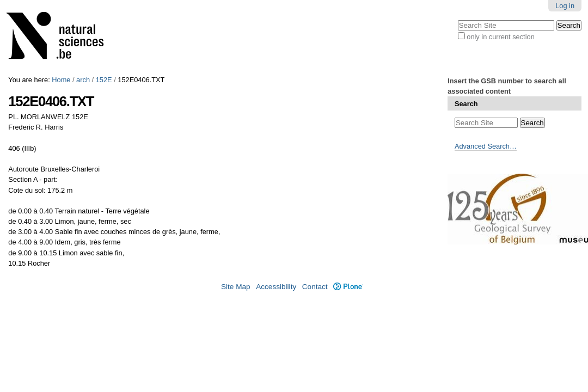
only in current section (500, 37)
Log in (565, 6)
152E (104, 80)
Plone (348, 287)
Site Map (236, 287)
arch (83, 80)
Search (466, 104)
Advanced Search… (486, 146)
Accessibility (276, 287)
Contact (315, 287)
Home (61, 80)
